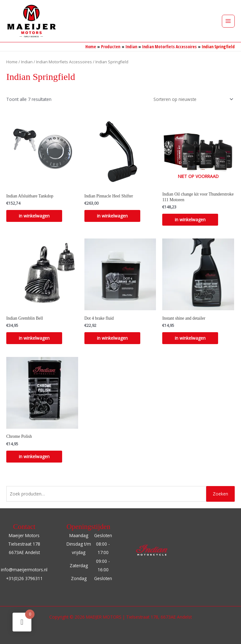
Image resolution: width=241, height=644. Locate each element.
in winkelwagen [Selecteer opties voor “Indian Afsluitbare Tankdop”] (34, 216)
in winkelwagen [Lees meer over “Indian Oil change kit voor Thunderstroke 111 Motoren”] (190, 220)
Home (12, 62)
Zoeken (220, 494)
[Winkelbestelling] (192, 99)
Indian (27, 62)
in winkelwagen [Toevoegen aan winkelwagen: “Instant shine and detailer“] (190, 338)
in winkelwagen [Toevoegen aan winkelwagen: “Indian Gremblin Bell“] (34, 338)
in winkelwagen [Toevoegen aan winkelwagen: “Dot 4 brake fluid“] (112, 338)
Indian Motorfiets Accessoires (64, 62)
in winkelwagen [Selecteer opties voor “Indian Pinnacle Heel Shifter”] (112, 216)
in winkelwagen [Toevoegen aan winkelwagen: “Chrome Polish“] (34, 456)
